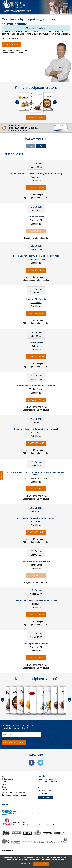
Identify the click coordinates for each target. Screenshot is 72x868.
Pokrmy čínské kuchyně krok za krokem (36, 386)
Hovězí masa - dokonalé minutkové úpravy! (36, 518)
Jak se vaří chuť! (36, 217)
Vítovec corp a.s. (19, 823)
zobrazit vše (36, 117)
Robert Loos (36, 604)
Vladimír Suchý (36, 390)
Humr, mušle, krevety (36, 300)
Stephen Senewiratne (36, 260)
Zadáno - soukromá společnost (36, 562)
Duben (30, 146)
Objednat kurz (12, 44)
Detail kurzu (36, 181)
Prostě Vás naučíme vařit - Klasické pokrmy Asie (36, 256)
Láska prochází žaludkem (36, 644)
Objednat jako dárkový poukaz (15, 50)
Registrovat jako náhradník (36, 238)
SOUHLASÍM (40, 864)
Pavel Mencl (36, 433)
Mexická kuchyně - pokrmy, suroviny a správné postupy (36, 174)
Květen (42, 146)
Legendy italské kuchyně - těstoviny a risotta (36, 601)
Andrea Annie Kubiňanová (36, 479)
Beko (15, 812)
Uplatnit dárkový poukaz (12, 53)
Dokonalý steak (36, 343)
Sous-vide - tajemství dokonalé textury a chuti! (36, 429)
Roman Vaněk (36, 221)
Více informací (25, 864)
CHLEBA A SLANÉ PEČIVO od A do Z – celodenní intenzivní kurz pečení (36, 474)
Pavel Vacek (36, 177)
